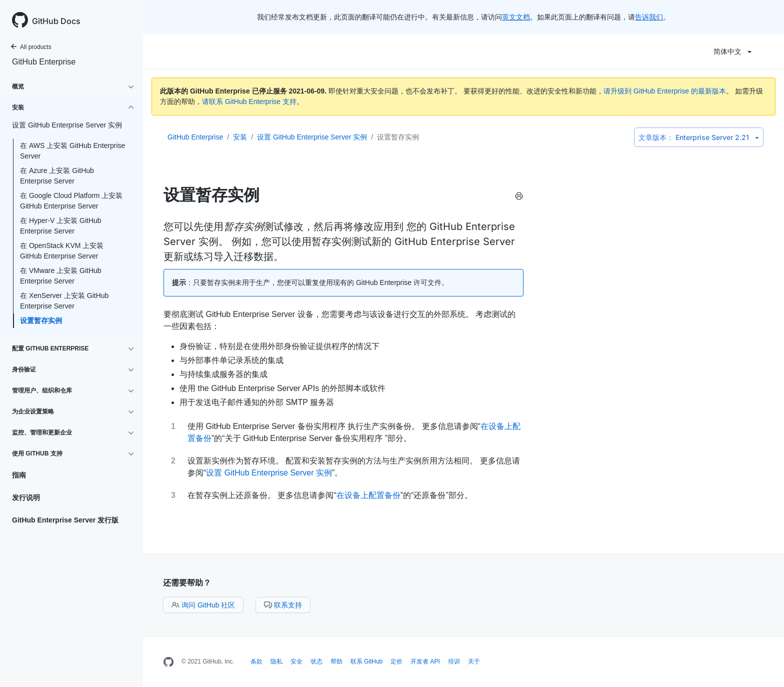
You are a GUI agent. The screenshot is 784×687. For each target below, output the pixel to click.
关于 (474, 661)
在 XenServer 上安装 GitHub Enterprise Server (64, 301)
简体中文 (732, 51)
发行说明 (26, 497)
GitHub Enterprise (44, 62)
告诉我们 (649, 17)
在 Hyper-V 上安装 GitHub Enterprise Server (61, 226)
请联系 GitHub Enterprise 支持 (249, 101)
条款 (256, 661)
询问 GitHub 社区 (203, 605)
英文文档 (516, 17)
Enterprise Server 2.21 (699, 137)
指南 (19, 475)
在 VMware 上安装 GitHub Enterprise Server (61, 276)
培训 (454, 661)
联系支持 (283, 605)
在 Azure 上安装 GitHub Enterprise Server (57, 176)
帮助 (336, 661)
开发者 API (425, 661)
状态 (316, 661)
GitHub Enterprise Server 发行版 (65, 520)
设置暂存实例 (41, 320)
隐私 (276, 661)
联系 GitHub (367, 661)
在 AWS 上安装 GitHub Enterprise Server (72, 151)
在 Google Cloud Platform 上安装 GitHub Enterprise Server (71, 201)
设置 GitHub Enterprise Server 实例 (312, 137)
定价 (396, 661)
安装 (240, 137)
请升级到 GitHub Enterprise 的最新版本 (665, 91)
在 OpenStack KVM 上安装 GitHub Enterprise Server (62, 251)
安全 (296, 661)
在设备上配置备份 (368, 495)
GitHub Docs (56, 21)
